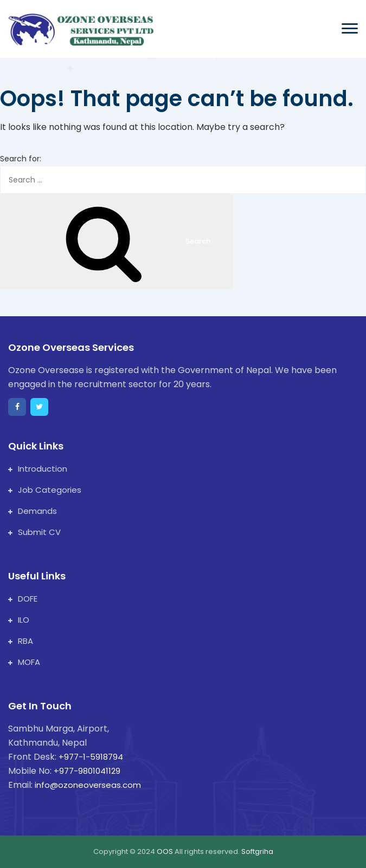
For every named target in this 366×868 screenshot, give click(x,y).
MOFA (24, 662)
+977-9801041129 (87, 771)
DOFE (23, 599)
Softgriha (257, 851)
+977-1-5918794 (91, 757)
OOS (166, 851)
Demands (33, 511)
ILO (19, 620)
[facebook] (17, 407)
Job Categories (45, 490)
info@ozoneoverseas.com (88, 785)
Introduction (38, 469)
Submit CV (34, 532)
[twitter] (39, 407)
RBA (21, 641)
